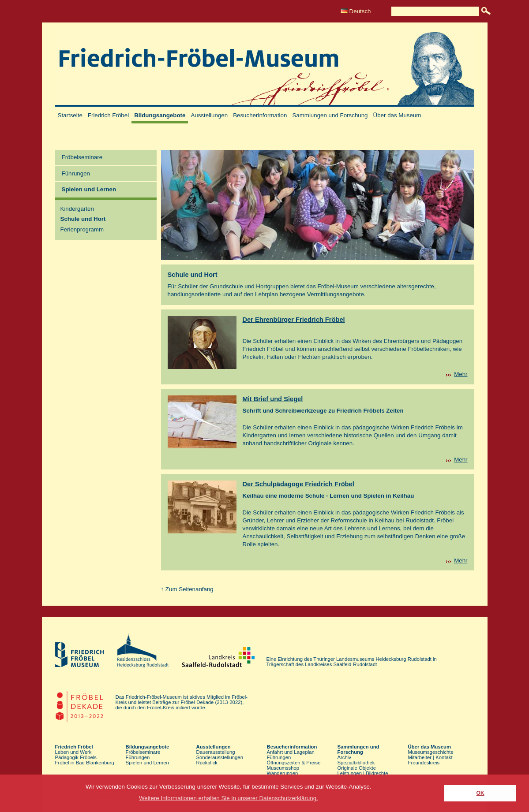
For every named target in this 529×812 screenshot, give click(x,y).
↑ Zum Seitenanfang (187, 589)
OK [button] (480, 793)
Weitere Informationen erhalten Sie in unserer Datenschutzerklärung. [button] (229, 798)
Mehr (461, 374)
